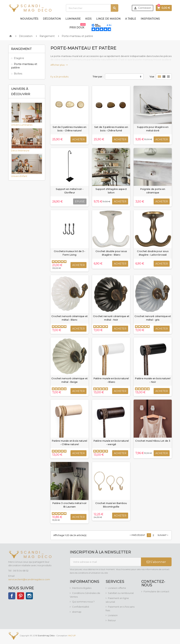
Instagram (29, 596)
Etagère (19, 58)
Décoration (52, 19)
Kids (88, 19)
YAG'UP (72, 635)
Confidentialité (81, 607)
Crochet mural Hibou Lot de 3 (153, 441)
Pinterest (21, 596)
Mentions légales (82, 588)
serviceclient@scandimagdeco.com (29, 579)
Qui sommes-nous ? (83, 602)
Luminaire (73, 19)
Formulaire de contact (156, 591)
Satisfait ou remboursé (121, 593)
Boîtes (18, 74)
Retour (112, 620)
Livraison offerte (117, 588)
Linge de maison (108, 19)
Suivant (163, 535)
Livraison (113, 615)
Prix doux (78, 26)
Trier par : (98, 77)
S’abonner (156, 562)
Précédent (137, 535)
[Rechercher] (92, 8)
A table (131, 19)
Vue (152, 77)
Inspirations (150, 19)
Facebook (12, 596)
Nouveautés (29, 19)
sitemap (77, 612)
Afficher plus (59, 65)
